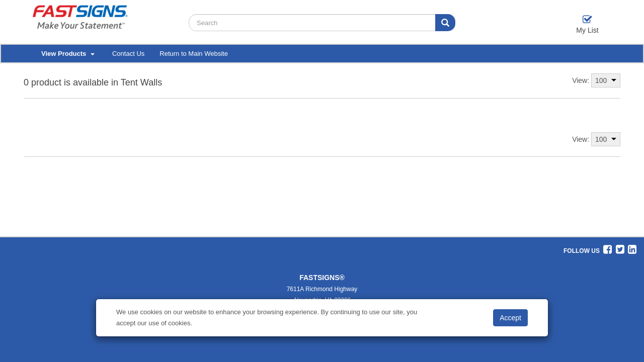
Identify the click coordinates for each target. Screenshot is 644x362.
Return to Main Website (194, 54)
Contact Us (128, 54)
